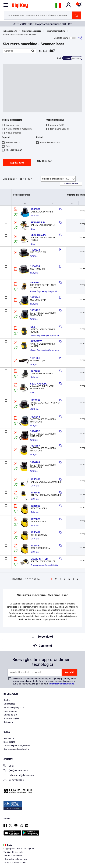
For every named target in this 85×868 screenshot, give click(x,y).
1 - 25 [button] (19, 179)
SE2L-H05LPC (38, 235)
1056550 (36, 209)
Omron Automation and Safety (44, 565)
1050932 (36, 479)
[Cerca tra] (17, 51)
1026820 (36, 506)
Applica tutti (17, 163)
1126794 (35, 400)
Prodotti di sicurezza (32, 31)
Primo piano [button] (59, 179)
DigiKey (7, 700)
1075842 (35, 297)
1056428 (36, 532)
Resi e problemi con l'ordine (16, 749)
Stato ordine (9, 742)
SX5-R (34, 327)
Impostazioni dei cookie (15, 863)
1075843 (35, 417)
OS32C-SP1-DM (39, 559)
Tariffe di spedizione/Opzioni (17, 746)
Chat (8, 766)
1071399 (36, 371)
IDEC (33, 229)
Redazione (8, 722)
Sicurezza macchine (56, 31)
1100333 (35, 250)
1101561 (35, 358)
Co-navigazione (14, 780)
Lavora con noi (10, 711)
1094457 (35, 446)
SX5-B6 (34, 283)
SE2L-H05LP (38, 222)
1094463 (35, 462)
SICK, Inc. (35, 216)
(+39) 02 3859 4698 (16, 771)
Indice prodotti (10, 31)
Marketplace (9, 704)
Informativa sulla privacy (61, 684)
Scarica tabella (71, 184)
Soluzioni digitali (11, 718)
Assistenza (9, 738)
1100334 (35, 266)
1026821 (36, 519)
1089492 (35, 310)
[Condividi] (80, 38)
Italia (8, 845)
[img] (20, 6)
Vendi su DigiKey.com (14, 707)
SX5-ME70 (36, 341)
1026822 (36, 546)
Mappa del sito (10, 715)
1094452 (35, 431)
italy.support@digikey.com (19, 776)
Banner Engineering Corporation (45, 291)
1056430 (36, 493)
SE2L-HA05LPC (39, 384)
